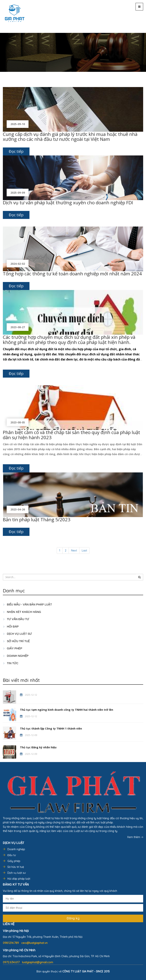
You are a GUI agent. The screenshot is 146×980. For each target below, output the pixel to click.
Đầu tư (12, 855)
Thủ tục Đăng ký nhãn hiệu (38, 747)
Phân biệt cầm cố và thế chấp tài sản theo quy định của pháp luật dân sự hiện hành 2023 (71, 435)
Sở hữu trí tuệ (16, 867)
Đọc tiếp (16, 151)
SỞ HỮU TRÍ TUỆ (16, 641)
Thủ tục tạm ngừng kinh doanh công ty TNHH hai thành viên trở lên (67, 710)
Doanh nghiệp (16, 849)
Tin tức (11, 663)
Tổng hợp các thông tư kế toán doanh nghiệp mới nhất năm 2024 (72, 274)
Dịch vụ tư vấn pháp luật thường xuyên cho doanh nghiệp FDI (68, 202)
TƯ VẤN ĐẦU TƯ (16, 619)
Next (74, 551)
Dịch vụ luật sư (17, 634)
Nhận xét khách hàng (22, 612)
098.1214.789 (11, 943)
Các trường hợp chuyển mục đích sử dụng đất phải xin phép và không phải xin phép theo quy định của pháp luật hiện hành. (69, 339)
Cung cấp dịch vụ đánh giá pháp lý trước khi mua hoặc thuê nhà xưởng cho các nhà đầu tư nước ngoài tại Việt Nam (70, 137)
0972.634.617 (12, 962)
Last (84, 551)
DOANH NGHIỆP (16, 656)
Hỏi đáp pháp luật (19, 879)
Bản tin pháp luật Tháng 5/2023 (37, 519)
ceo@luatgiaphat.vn (34, 943)
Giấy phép (14, 861)
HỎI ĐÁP (11, 626)
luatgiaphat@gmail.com (38, 962)
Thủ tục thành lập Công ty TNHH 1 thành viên (51, 728)
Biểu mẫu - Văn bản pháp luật (27, 604)
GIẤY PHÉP (13, 648)
